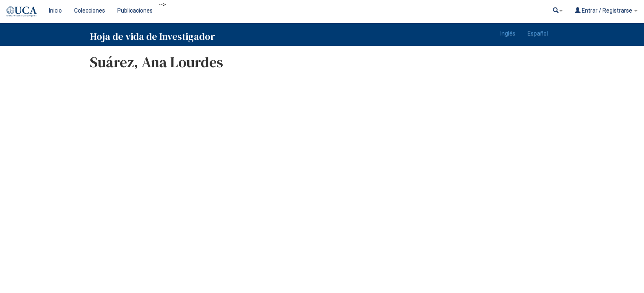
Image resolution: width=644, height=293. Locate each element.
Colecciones (90, 11)
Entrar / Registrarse (606, 10)
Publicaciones (135, 11)
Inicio (55, 11)
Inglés (508, 33)
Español (538, 33)
